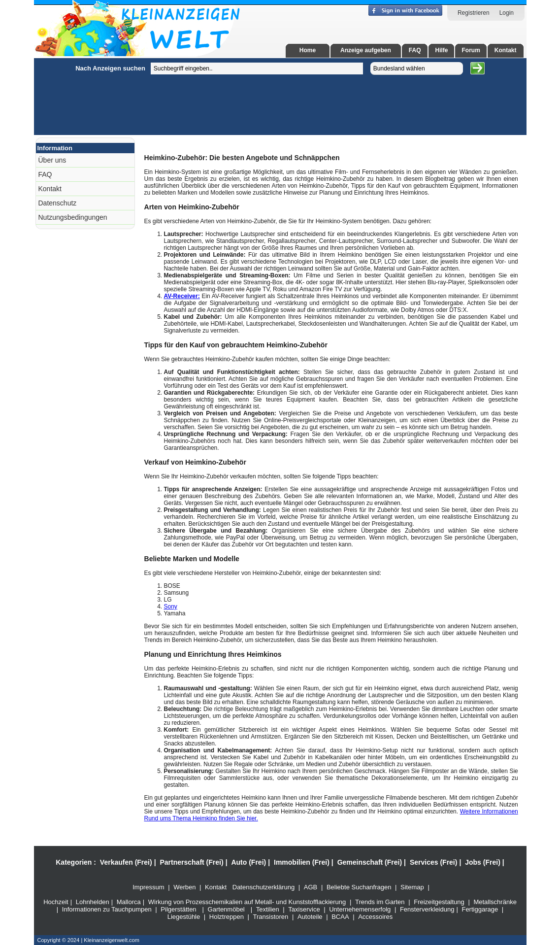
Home (308, 50)
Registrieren (474, 13)
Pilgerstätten (178, 909)
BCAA (340, 917)
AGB (311, 887)
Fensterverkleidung (427, 909)
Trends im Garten (380, 902)
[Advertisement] (57, 206)
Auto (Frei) (248, 862)
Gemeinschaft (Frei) (370, 862)
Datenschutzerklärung (264, 887)
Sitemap (412, 887)
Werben (184, 887)
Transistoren (271, 917)
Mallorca (129, 902)
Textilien (268, 909)
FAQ (415, 50)
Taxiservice (304, 909)
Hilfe (441, 50)
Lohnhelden (93, 902)
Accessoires (375, 917)
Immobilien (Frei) (302, 862)
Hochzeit (56, 902)
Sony (171, 607)
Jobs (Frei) (483, 862)
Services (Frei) (434, 862)
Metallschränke (495, 902)
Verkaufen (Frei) (126, 862)
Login (507, 13)
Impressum (148, 887)
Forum (471, 50)
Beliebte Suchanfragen (359, 887)
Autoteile (310, 917)
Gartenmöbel (226, 909)
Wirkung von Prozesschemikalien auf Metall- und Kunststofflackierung (247, 902)
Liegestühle (184, 917)
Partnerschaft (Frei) (191, 862)
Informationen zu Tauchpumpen (107, 909)
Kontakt (506, 50)
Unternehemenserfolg (360, 909)
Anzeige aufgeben (366, 50)
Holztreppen (227, 917)
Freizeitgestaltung (439, 902)
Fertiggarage (480, 909)
